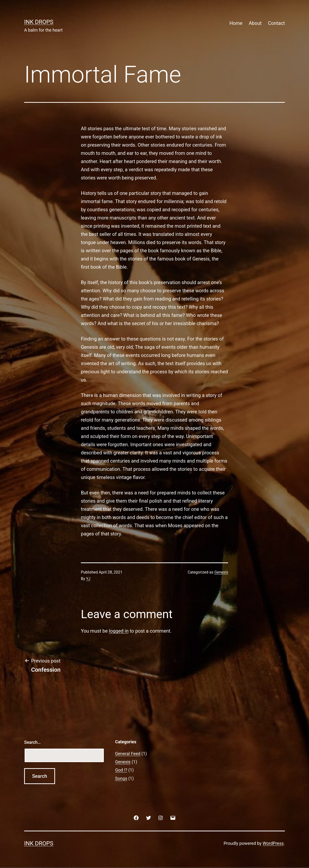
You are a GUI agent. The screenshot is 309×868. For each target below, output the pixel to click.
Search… (32, 742)
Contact (276, 23)
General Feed (128, 754)
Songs (121, 778)
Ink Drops (39, 22)
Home (236, 23)
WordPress (273, 843)
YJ (88, 579)
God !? (121, 770)
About (255, 23)
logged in (119, 631)
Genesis (221, 572)
